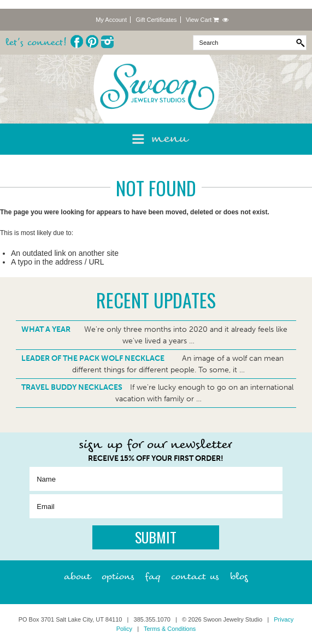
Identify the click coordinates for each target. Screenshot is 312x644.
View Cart (202, 20)
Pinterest (92, 42)
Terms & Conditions (170, 629)
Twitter (123, 42)
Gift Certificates (156, 20)
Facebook (77, 42)
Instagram (107, 42)
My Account (111, 20)
